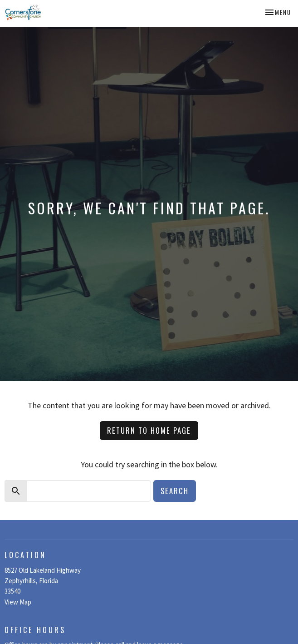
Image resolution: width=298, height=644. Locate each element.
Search (175, 491)
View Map (18, 602)
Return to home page (149, 430)
